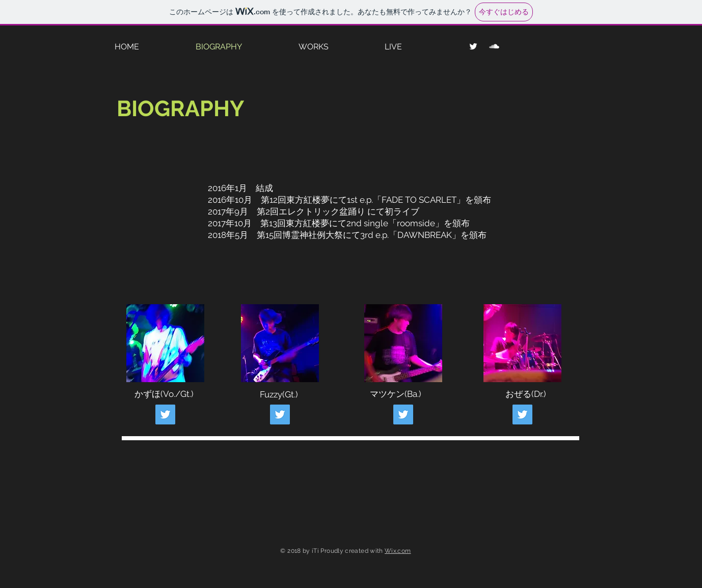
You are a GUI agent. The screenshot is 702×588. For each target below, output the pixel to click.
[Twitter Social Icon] (165, 415)
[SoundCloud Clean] (494, 46)
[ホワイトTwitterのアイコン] (473, 46)
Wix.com (398, 551)
